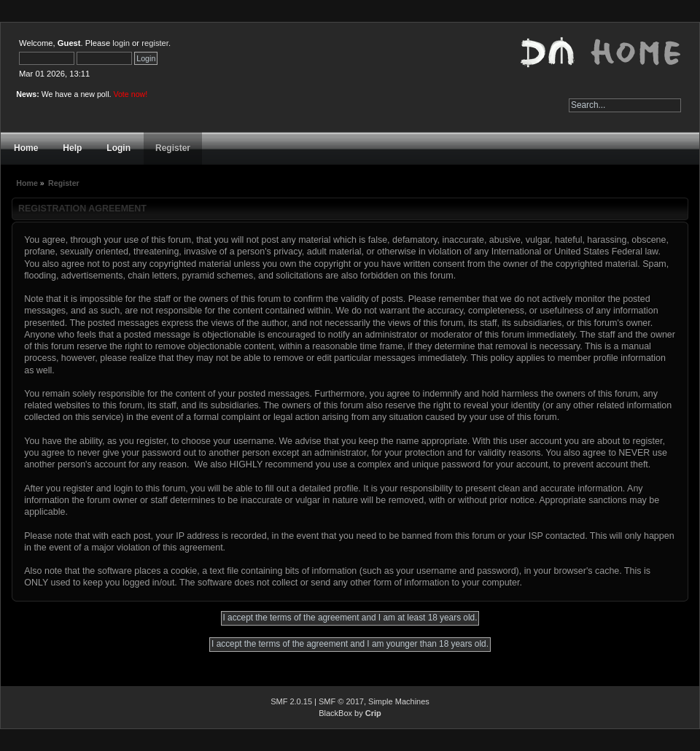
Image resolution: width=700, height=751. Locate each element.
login (121, 43)
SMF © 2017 (341, 701)
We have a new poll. (95, 94)
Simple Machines (399, 701)
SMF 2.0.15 (291, 701)
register (155, 43)
